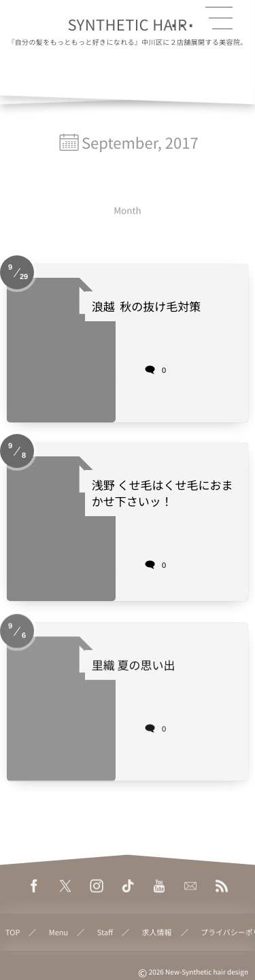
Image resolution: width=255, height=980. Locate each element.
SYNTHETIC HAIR (128, 24)
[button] (219, 18)
